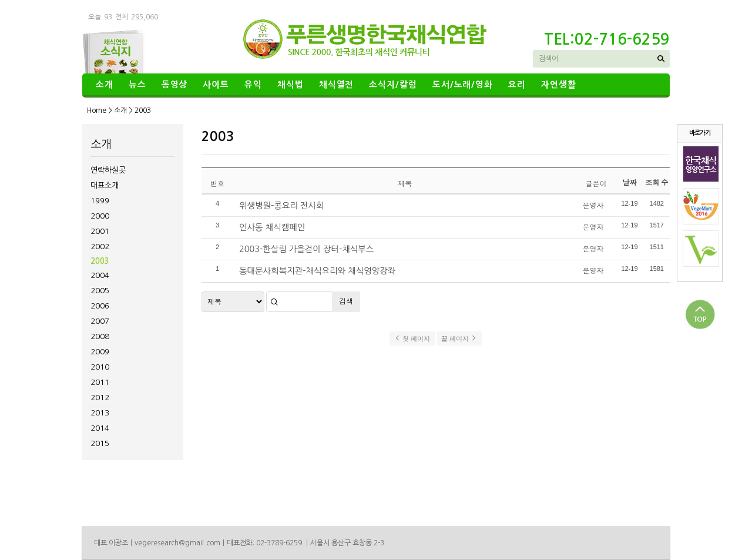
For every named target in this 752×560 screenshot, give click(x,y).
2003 (100, 261)
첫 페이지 (412, 338)
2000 (100, 216)
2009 (100, 352)
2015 (100, 443)
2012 (100, 398)
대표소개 (105, 185)
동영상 (175, 85)
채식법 (291, 85)
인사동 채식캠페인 (272, 227)
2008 (100, 336)
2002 (100, 247)
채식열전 (337, 85)
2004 (100, 275)
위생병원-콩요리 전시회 (282, 206)
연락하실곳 (108, 170)
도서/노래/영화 (463, 85)
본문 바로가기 (0, 0)
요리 (517, 85)
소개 (105, 85)
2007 (100, 321)
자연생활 (559, 85)
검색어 (548, 59)
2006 (100, 306)
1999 (100, 201)
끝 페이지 (459, 338)
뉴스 (137, 85)
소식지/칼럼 (393, 85)
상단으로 (700, 314)
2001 (100, 231)
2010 (100, 367)
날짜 (629, 182)
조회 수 (657, 182)
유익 (253, 85)
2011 (100, 382)
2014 (100, 428)
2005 (100, 291)
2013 (100, 413)
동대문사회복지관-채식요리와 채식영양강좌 (317, 271)
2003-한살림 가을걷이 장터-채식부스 (306, 249)
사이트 (216, 85)
